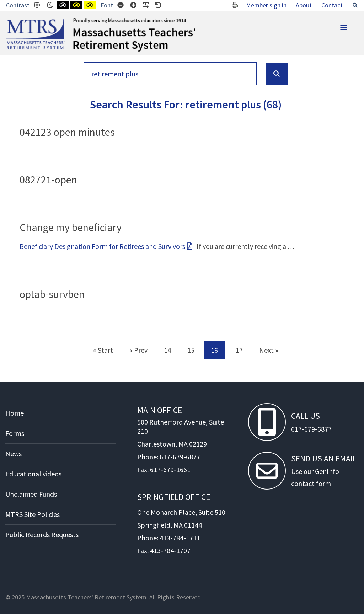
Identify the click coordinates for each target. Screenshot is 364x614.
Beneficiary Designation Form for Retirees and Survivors (102, 246)
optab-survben (52, 294)
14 (167, 350)
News (14, 453)
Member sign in (266, 5)
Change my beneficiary (71, 227)
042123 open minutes (67, 132)
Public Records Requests (42, 535)
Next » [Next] (269, 350)
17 (239, 350)
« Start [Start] (103, 350)
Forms (15, 433)
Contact (332, 5)
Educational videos (33, 474)
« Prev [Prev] (138, 350)
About (304, 5)
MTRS (14, 21)
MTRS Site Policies (33, 514)
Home (15, 413)
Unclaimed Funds (31, 494)
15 (191, 350)
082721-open (48, 180)
